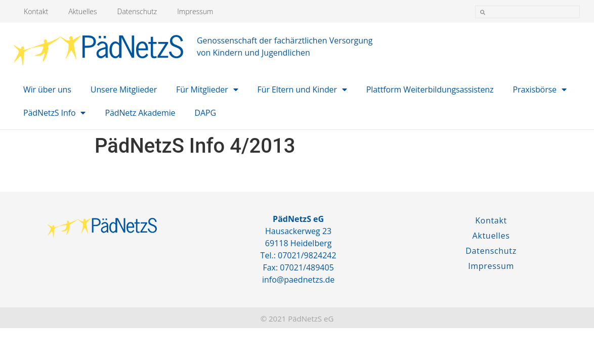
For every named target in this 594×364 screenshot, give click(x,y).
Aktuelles (82, 11)
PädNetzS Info (54, 113)
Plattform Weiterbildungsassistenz (430, 89)
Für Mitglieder (207, 89)
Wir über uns (47, 89)
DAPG (206, 113)
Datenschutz (137, 11)
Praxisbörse (539, 89)
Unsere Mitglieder (124, 89)
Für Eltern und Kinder (302, 89)
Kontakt (36, 11)
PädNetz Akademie (140, 113)
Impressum (195, 11)
